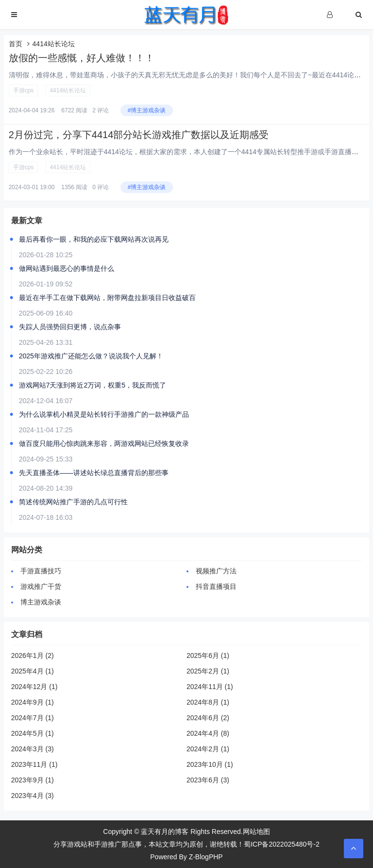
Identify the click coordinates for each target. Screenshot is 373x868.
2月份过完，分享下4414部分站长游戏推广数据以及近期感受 (139, 135)
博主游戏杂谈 (41, 602)
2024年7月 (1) (33, 718)
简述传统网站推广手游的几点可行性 (73, 502)
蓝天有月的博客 (165, 832)
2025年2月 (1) (208, 671)
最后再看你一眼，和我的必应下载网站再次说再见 (94, 239)
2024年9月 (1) (33, 702)
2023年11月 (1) (34, 764)
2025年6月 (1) (208, 655)
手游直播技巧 (41, 571)
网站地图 (256, 832)
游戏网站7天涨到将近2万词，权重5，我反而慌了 (93, 385)
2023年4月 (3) (33, 796)
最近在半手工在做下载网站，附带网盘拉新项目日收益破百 (107, 298)
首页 (16, 44)
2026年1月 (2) (33, 655)
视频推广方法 (216, 571)
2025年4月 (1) (33, 671)
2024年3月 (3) (33, 749)
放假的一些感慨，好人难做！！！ (82, 58)
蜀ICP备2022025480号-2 (282, 844)
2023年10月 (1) (210, 764)
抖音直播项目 (216, 586)
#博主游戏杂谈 (147, 110)
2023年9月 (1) (33, 780)
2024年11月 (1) (210, 687)
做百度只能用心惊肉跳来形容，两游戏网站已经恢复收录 (104, 443)
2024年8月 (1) (208, 702)
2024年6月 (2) (208, 718)
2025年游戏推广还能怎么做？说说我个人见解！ (91, 356)
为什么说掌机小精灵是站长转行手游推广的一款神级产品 (104, 414)
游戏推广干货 (41, 586)
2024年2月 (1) (208, 749)
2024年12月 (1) (34, 687)
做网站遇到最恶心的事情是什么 (67, 268)
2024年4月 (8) (208, 733)
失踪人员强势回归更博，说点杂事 (70, 327)
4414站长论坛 (68, 90)
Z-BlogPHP (206, 857)
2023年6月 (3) (208, 780)
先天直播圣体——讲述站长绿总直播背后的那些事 (94, 473)
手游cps (24, 90)
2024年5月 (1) (33, 733)
